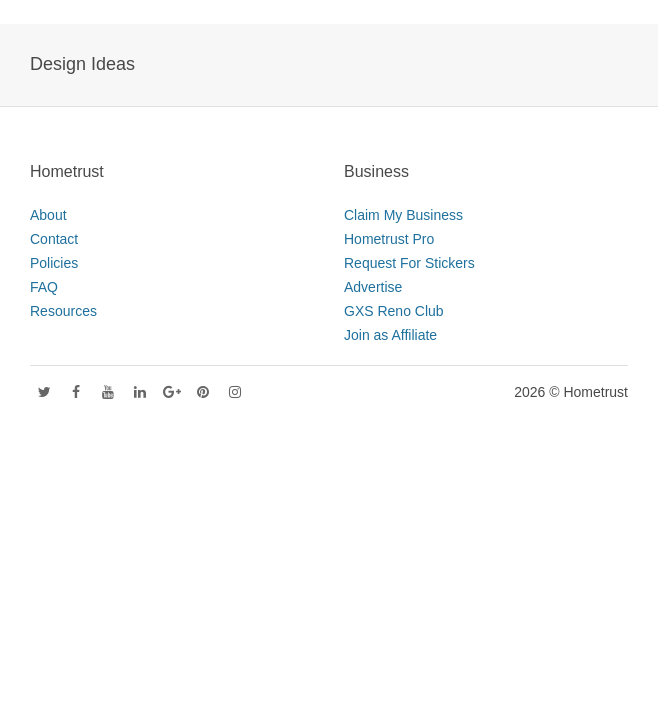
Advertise (373, 287)
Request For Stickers (409, 263)
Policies (54, 263)
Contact (54, 239)
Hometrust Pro (389, 239)
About (48, 215)
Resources (63, 311)
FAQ (44, 287)
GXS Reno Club (394, 311)
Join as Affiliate (390, 335)
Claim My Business (403, 215)
